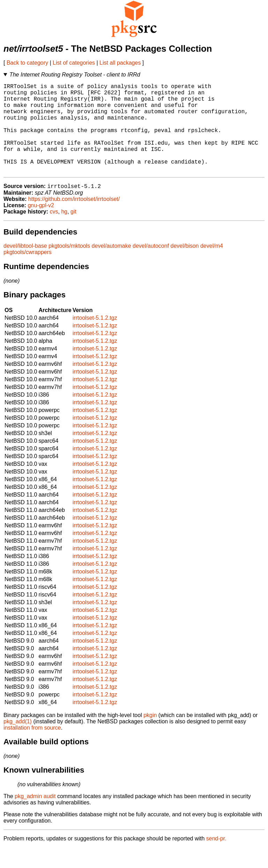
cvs (54, 232)
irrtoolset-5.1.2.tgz (95, 338)
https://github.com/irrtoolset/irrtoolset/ (74, 220)
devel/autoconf (151, 266)
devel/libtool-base (25, 266)
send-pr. (216, 859)
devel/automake (111, 266)
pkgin (150, 736)
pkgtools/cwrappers (28, 273)
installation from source (32, 748)
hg (64, 232)
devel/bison (185, 266)
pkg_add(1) (18, 742)
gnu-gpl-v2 (41, 226)
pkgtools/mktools (69, 266)
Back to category (27, 63)
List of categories (74, 63)
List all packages (120, 63)
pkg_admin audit (35, 817)
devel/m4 (212, 266)
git (73, 232)
